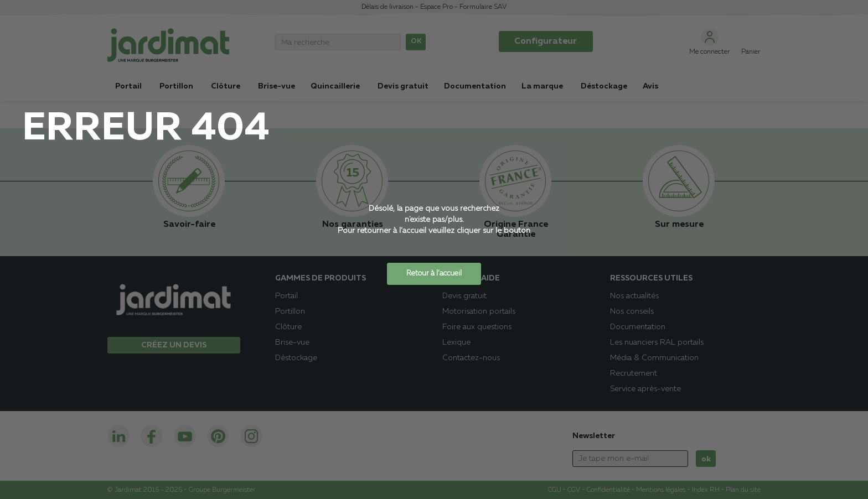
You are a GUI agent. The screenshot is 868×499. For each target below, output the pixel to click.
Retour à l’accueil (434, 274)
